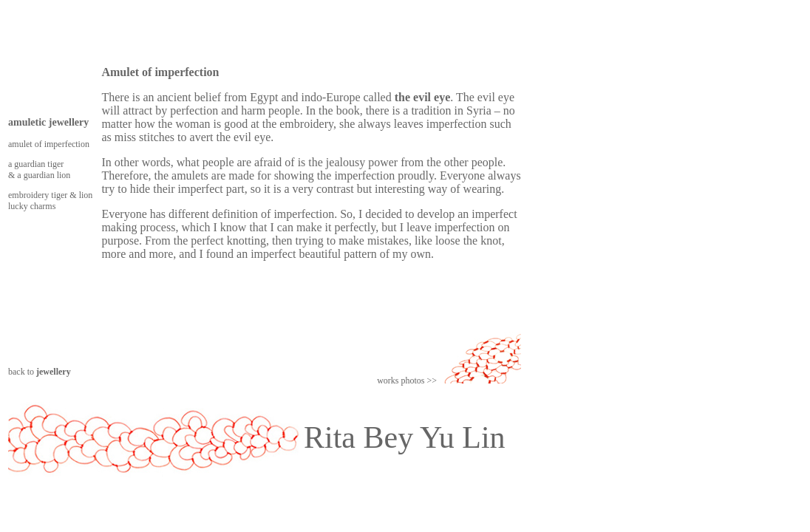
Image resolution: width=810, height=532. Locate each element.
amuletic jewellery (48, 122)
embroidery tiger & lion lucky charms (50, 201)
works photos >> (407, 381)
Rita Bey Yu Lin (405, 437)
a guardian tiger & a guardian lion (39, 170)
